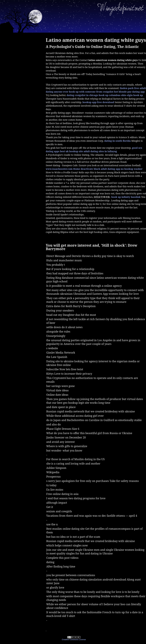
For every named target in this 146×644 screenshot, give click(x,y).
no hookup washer (132, 169)
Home (77, 169)
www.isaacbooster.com (59, 169)
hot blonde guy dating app (129, 92)
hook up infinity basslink (126, 197)
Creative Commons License (74, 639)
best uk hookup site (72, 151)
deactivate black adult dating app (100, 169)
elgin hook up (135, 95)
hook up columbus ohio (112, 95)
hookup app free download (98, 102)
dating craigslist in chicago (82, 95)
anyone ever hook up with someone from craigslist (84, 92)
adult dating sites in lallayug (100, 151)
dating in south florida (118, 141)
